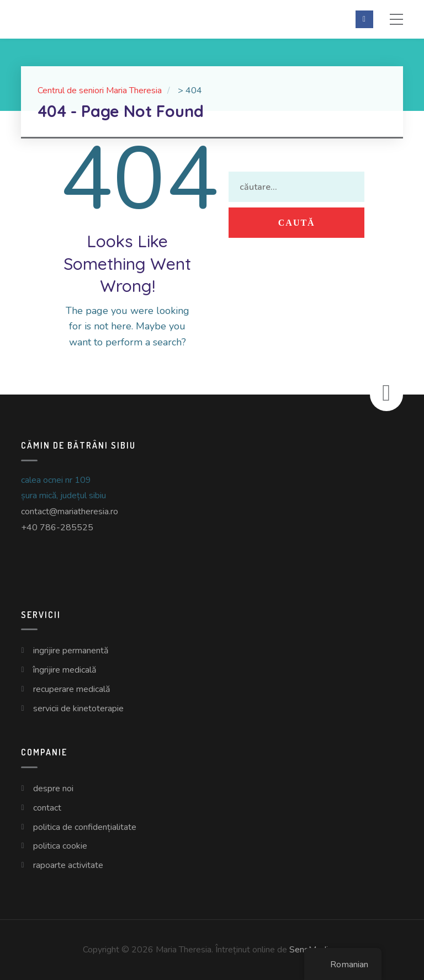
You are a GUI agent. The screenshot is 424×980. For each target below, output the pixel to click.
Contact (47, 808)
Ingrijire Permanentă (71, 651)
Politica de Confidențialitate (85, 827)
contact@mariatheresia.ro (70, 512)
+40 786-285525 (57, 528)
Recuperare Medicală (71, 689)
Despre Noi (53, 789)
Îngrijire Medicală (65, 670)
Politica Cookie (60, 846)
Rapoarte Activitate (68, 865)
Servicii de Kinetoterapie (78, 709)
